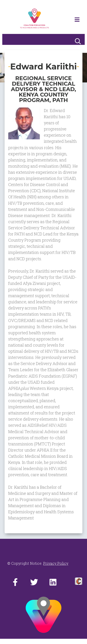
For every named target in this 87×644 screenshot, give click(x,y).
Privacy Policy (56, 563)
